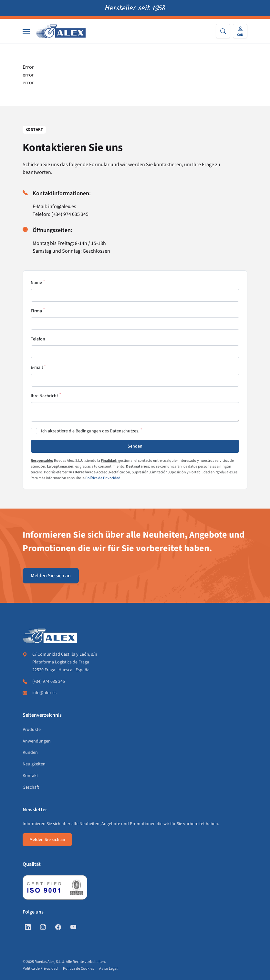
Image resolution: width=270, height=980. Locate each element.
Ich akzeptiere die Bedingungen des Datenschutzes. (90, 431)
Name (36, 283)
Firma (36, 311)
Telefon (38, 339)
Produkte (32, 730)
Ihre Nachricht (44, 396)
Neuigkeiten (34, 764)
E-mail (37, 368)
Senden (135, 446)
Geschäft (31, 787)
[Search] (223, 31)
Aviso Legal (108, 969)
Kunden (30, 753)
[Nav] (26, 31)
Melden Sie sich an (51, 576)
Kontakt (30, 776)
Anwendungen (37, 741)
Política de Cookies (78, 969)
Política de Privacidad (103, 478)
